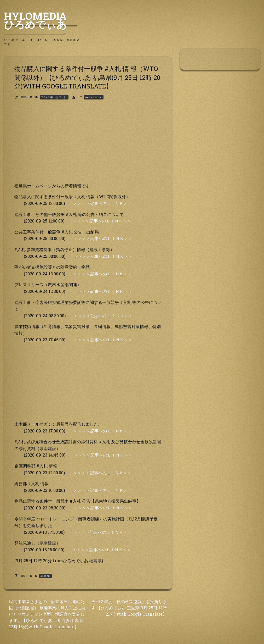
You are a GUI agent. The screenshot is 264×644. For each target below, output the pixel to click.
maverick (94, 97)
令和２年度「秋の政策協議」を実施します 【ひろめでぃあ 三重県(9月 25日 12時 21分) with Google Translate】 (129, 608)
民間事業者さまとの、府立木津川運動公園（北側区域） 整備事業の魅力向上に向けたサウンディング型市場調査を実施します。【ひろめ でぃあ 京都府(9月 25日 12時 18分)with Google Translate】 (47, 614)
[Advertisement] (88, 146)
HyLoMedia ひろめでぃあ (40, 20)
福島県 (45, 576)
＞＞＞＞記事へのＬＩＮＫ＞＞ (102, 203)
